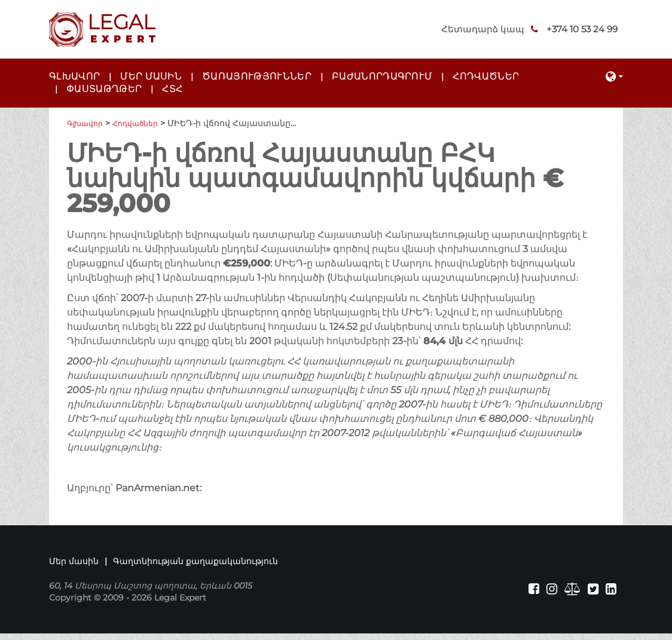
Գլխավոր (74, 76)
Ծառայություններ (257, 76)
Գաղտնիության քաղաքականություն (196, 564)
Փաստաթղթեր (104, 89)
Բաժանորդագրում (382, 76)
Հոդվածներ (486, 76)
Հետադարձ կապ (445, 29)
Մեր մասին (151, 76)
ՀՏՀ (172, 89)
